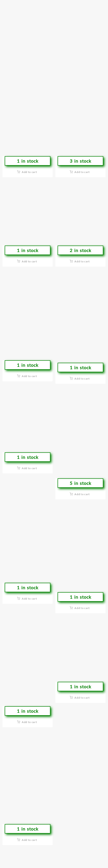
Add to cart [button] (29, 172)
